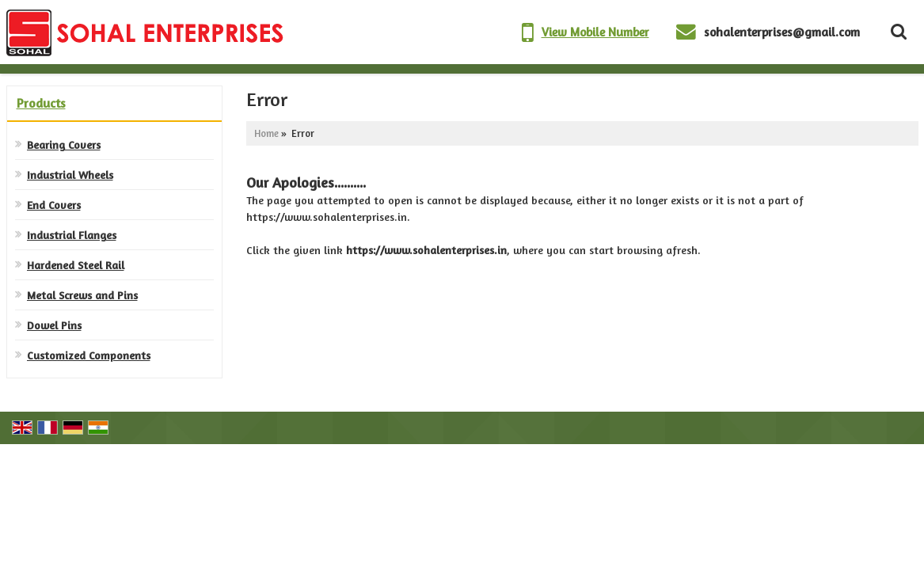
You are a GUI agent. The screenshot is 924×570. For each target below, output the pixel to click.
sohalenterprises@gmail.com (782, 32)
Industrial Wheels (70, 175)
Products (41, 103)
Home (266, 133)
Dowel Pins (54, 325)
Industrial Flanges (72, 235)
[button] (595, 32)
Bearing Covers (64, 144)
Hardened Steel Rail (76, 265)
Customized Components (89, 355)
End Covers (54, 205)
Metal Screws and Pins (82, 295)
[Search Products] (897, 32)
